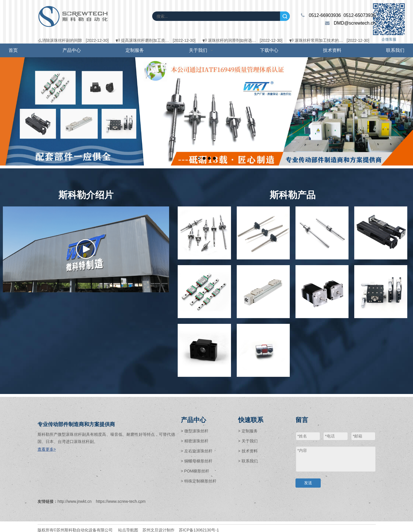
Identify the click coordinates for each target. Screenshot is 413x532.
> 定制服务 (248, 431)
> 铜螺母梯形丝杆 (197, 461)
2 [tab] (205, 159)
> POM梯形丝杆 (195, 471)
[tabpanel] (206, 111)
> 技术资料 (248, 451)
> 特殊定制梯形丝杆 (199, 481)
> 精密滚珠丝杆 (195, 441)
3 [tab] (210, 159)
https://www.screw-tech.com (121, 501)
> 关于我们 (248, 441)
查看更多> (47, 449)
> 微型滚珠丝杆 (195, 431)
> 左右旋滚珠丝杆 (197, 451)
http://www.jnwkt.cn (75, 501)
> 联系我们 (248, 461)
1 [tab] (200, 159)
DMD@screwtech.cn (355, 23)
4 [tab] (215, 159)
